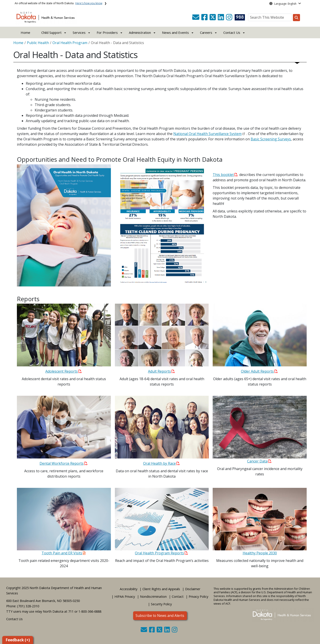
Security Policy (161, 604)
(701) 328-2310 (28, 606)
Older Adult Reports (259, 371)
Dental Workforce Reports (64, 463)
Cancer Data (259, 461)
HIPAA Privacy (125, 597)
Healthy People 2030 (260, 553)
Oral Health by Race (161, 463)
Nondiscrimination (153, 597)
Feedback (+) (18, 640)
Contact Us (14, 619)
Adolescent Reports (64, 371)
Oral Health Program (70, 43)
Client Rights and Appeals (161, 589)
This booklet (225, 175)
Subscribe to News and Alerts (160, 616)
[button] (196, 18)
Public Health (38, 43)
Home (25, 32)
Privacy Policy (198, 597)
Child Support (51, 32)
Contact (178, 597)
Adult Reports (161, 371)
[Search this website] (296, 18)
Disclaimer (193, 589)
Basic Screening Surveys (271, 139)
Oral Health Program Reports (161, 553)
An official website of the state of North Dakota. (58, 3)
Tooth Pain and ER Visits (63, 553)
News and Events (175, 32)
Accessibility (129, 589)
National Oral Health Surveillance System (207, 134)
